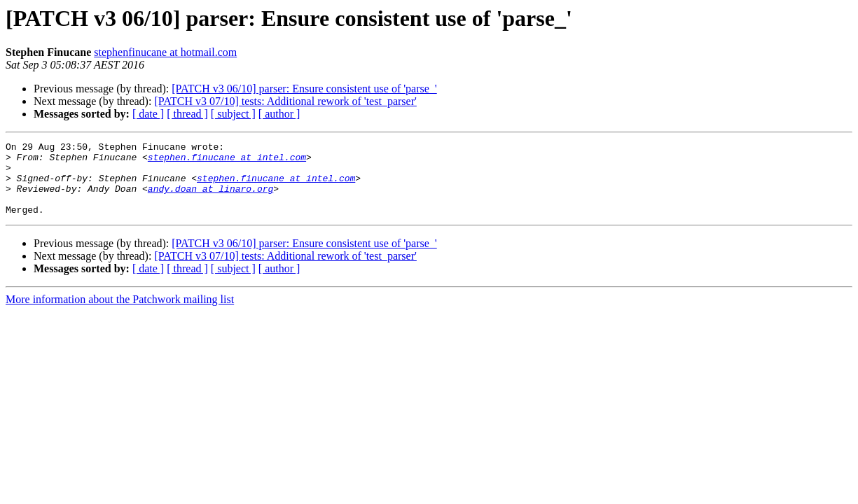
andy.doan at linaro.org (210, 199)
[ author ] (279, 114)
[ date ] (148, 114)
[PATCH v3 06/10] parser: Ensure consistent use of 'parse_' (304, 89)
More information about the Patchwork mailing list (120, 314)
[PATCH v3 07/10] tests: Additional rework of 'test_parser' (285, 101)
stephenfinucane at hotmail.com (165, 52)
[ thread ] (187, 114)
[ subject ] (233, 114)
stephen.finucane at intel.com (227, 161)
